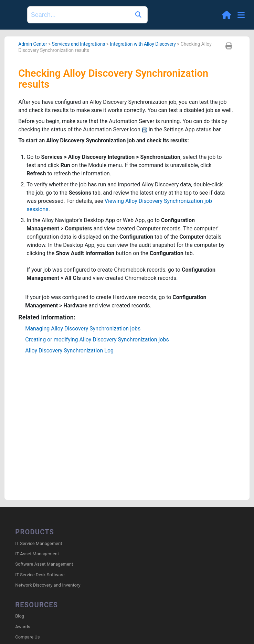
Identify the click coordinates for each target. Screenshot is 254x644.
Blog (20, 616)
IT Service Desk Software (40, 575)
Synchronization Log (69, 351)
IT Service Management (39, 543)
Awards (23, 627)
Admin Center (33, 44)
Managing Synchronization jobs (83, 329)
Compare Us (27, 637)
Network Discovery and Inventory (48, 585)
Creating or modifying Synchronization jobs (97, 340)
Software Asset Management (44, 564)
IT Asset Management (37, 554)
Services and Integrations (79, 44)
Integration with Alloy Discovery (143, 44)
